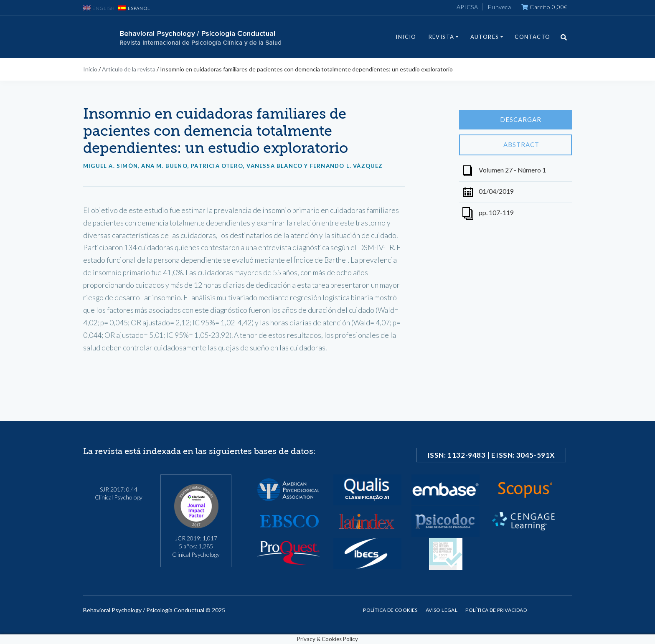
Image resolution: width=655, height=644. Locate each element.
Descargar (516, 120)
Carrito (545, 7)
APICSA (467, 7)
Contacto (532, 37)
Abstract (515, 145)
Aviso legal (442, 610)
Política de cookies (390, 610)
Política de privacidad (496, 610)
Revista (442, 37)
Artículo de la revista (129, 69)
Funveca (499, 7)
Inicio (406, 37)
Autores (485, 37)
